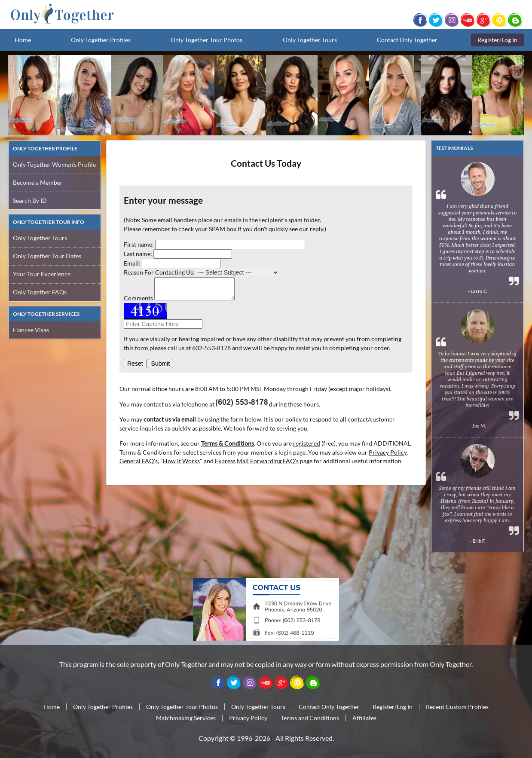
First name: (139, 244)
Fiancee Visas (31, 330)
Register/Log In (497, 40)
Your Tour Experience (42, 274)
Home (23, 40)
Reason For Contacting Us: (159, 272)
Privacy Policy (388, 452)
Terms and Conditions (310, 718)
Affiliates (364, 718)
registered (307, 443)
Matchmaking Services (186, 718)
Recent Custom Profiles (457, 707)
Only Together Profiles (101, 40)
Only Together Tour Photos (206, 40)
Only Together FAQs (40, 292)
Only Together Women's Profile (54, 164)
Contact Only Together (407, 40)
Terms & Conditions (228, 443)
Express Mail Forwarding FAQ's (257, 461)
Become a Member (38, 182)
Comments (138, 298)
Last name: (138, 254)
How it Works (181, 461)
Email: (132, 263)
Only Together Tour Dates (47, 256)
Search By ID (30, 200)
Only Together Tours (310, 40)
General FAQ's (139, 461)
